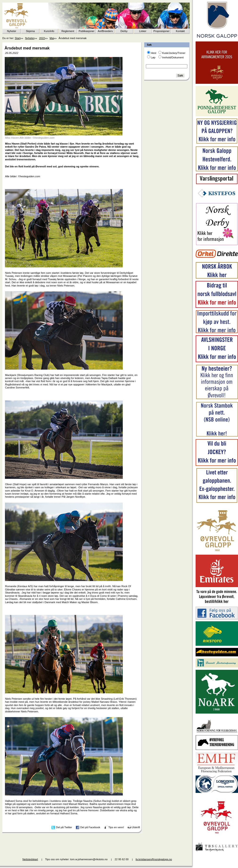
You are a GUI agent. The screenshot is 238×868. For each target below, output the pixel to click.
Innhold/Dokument (173, 57)
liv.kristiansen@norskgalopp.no (154, 859)
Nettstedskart (30, 859)
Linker (143, 31)
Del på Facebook (90, 827)
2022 (42, 38)
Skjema (30, 31)
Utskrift (136, 827)
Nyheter (12, 31)
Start (18, 38)
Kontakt (180, 31)
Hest (154, 53)
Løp (153, 57)
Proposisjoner (161, 31)
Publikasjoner (87, 31)
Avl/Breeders (105, 31)
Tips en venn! (116, 827)
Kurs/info (49, 31)
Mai (52, 38)
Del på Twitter (64, 827)
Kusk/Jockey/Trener (174, 53)
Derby (124, 31)
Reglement (68, 31)
